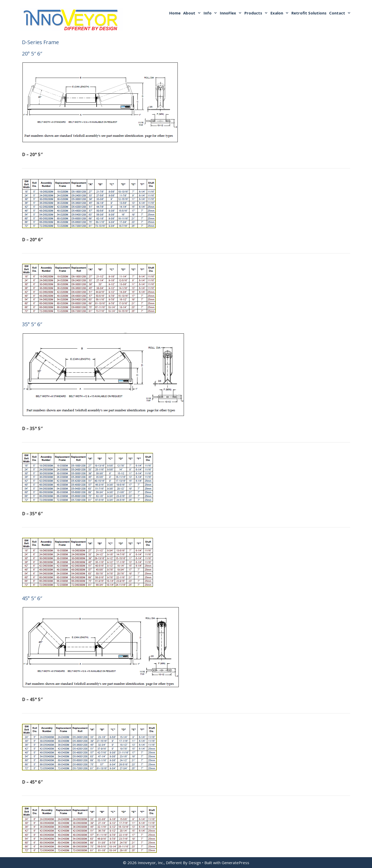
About (193, 13)
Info (211, 13)
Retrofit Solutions (309, 13)
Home (175, 13)
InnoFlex (231, 13)
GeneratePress (235, 863)
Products (257, 13)
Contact (341, 13)
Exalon (280, 13)
